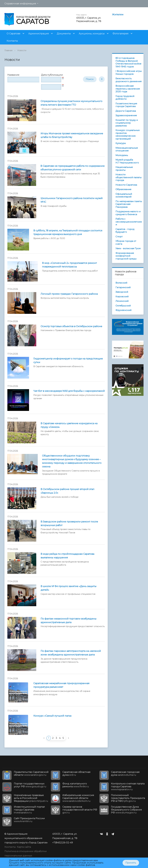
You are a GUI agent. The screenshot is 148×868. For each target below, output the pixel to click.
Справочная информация (20, 4)
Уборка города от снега (126, 242)
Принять (131, 863)
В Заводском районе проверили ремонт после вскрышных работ (69, 523)
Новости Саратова (126, 185)
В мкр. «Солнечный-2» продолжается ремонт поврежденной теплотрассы (69, 265)
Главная (8, 50)
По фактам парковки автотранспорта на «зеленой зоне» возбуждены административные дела (71, 653)
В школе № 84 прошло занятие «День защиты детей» (69, 588)
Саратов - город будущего (125, 231)
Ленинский (122, 301)
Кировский (122, 297)
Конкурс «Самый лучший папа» (53, 716)
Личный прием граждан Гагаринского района (69, 294)
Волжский (121, 283)
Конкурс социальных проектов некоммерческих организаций (128, 134)
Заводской (122, 292)
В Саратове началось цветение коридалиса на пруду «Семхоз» (69, 425)
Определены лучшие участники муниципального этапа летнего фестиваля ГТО (71, 103)
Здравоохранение (126, 115)
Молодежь (122, 155)
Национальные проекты (124, 169)
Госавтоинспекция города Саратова (126, 105)
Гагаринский (123, 287)
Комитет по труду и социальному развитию (127, 123)
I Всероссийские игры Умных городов (129, 73)
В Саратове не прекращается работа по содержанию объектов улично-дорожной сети (73, 168)
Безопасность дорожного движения (128, 80)
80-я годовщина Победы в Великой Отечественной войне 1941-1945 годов (128, 62)
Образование (123, 189)
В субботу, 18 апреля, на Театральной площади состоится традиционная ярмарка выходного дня (68, 232)
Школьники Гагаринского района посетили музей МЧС (72, 200)
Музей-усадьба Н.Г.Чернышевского (127, 161)
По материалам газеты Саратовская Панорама (129, 204)
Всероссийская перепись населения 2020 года (128, 89)
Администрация (39, 34)
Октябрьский (123, 306)
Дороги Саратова (126, 111)
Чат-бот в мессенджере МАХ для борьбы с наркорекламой (69, 391)
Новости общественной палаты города (128, 177)
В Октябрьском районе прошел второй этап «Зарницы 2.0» (67, 491)
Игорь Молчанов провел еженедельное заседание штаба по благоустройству (72, 135)
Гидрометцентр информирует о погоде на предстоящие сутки (68, 360)
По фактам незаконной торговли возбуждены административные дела (69, 621)
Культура (121, 143)
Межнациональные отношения (127, 149)
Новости (22, 50)
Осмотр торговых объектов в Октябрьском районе (71, 326)
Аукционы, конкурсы (92, 34)
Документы (64, 34)
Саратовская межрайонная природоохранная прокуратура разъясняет (61, 685)
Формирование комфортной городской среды (126, 256)
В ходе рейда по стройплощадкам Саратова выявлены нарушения (67, 556)
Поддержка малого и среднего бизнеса (128, 213)
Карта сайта (24, 847)
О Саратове (14, 34)
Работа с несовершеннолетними (129, 222)
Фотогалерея (121, 34)
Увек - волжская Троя (128, 248)
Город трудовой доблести (125, 98)
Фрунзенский (123, 310)
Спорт (119, 237)
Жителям (118, 15)
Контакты (12, 41)
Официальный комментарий (124, 195)
